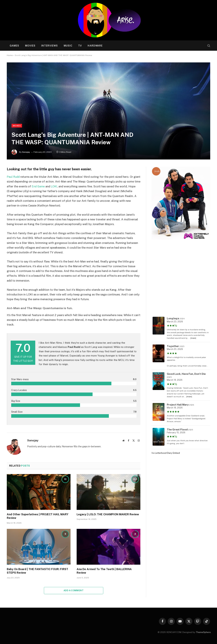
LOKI (69, 186)
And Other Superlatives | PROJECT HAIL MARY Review (38, 516)
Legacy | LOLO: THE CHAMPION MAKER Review (108, 514)
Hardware (95, 46)
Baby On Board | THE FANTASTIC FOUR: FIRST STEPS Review (37, 571)
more (193, 338)
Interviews (50, 46)
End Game (52, 186)
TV (80, 46)
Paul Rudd (13, 177)
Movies (30, 46)
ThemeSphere (203, 632)
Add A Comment (74, 590)
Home (10, 55)
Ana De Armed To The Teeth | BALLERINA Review (104, 571)
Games (14, 46)
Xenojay (26, 152)
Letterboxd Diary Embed (167, 453)
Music (68, 46)
